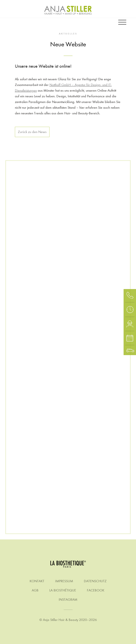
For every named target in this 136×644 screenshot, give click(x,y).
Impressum (64, 581)
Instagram (68, 600)
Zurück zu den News (32, 132)
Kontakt (37, 581)
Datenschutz (95, 581)
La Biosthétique (63, 590)
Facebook (96, 590)
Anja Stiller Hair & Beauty (61, 620)
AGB (35, 590)
